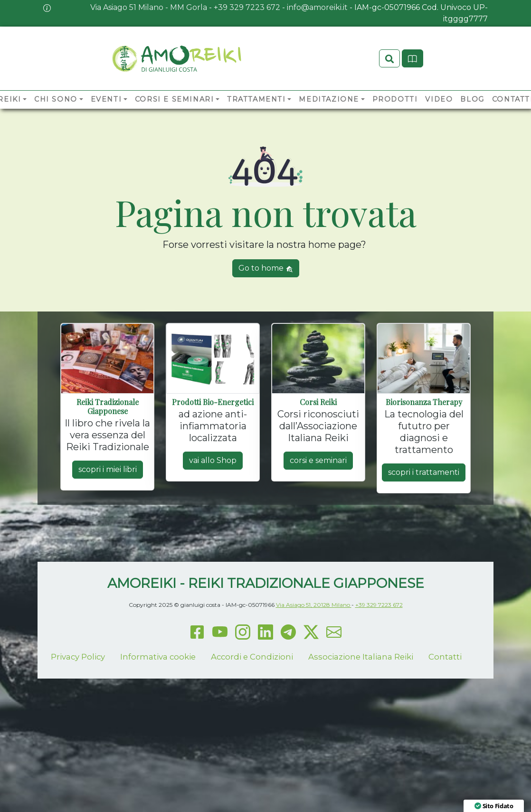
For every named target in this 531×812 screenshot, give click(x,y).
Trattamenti (256, 100)
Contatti (445, 657)
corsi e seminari (318, 461)
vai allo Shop (213, 461)
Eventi (106, 100)
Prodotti (395, 100)
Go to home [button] (266, 269)
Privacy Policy (78, 657)
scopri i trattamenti (424, 473)
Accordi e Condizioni (252, 657)
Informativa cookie (158, 657)
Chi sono (56, 100)
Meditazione (329, 100)
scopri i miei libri (108, 470)
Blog (472, 100)
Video (439, 100)
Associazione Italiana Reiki (361, 657)
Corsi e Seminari (175, 100)
